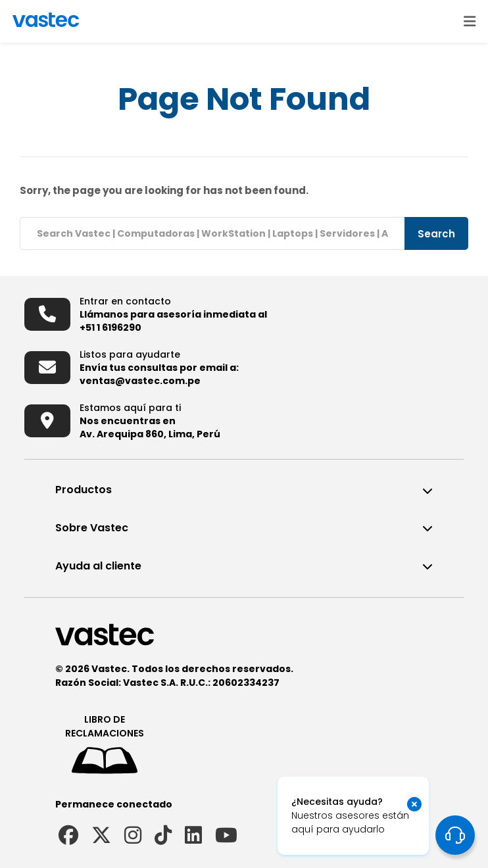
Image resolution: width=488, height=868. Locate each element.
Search (436, 234)
